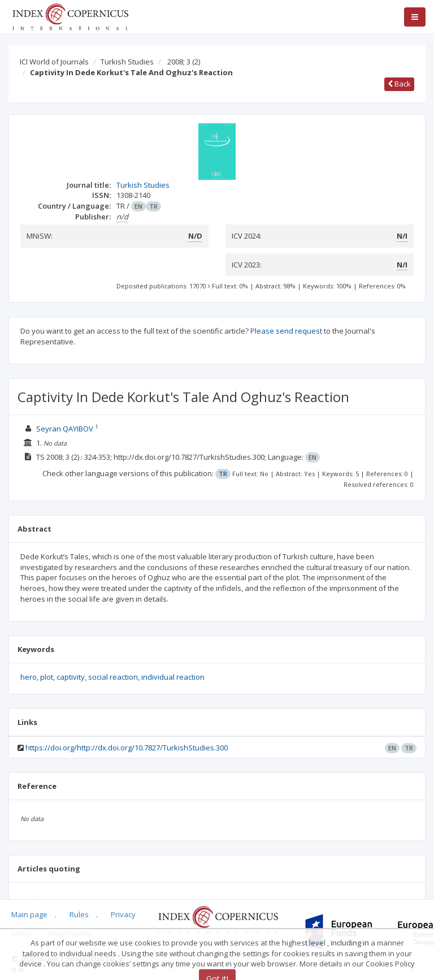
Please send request (286, 331)
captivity (71, 677)
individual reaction (173, 677)
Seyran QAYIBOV (65, 429)
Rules (79, 914)
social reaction (113, 677)
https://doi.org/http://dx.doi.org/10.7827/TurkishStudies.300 (127, 748)
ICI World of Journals (54, 62)
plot (47, 677)
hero (29, 677)
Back (399, 84)
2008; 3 (184, 62)
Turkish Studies (127, 62)
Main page (29, 914)
